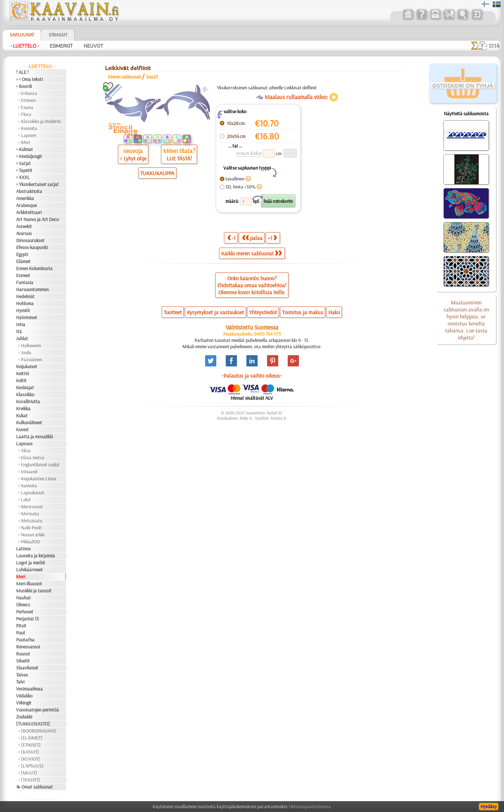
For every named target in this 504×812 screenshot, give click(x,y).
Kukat (22, 415)
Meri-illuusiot (29, 584)
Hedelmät (25, 296)
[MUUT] (29, 773)
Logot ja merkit (31, 563)
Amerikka (25, 198)
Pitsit (21, 626)
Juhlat (22, 338)
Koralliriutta (28, 401)
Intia (21, 324)
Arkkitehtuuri (29, 212)
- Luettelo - (25, 46)
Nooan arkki (33, 535)
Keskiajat (25, 387)
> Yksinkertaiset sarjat (37, 184)
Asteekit (24, 226)
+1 (272, 238)
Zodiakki (24, 717)
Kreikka (23, 408)
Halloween (31, 345)
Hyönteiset (27, 317)
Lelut (26, 500)
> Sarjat (23, 163)
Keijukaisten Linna (39, 479)
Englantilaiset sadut (40, 465)
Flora (26, 114)
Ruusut (23, 654)
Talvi (20, 682)
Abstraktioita (29, 191)
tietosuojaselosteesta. (310, 806)
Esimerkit (61, 46)
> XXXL (23, 177)
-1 (231, 238)
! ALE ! (22, 72)
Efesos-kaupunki (32, 247)
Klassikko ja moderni (41, 121)
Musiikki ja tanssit (34, 591)
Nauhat (23, 598)
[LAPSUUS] (32, 766)
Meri (26, 142)
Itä (19, 331)
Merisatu (30, 514)
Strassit (58, 35)
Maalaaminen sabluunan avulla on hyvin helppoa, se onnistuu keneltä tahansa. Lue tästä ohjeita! (466, 320)
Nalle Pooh (31, 528)
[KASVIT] (30, 752)
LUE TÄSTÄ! (179, 158)
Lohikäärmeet (29, 570)
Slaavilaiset (27, 668)
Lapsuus (24, 443)
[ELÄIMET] (32, 738)
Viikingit (24, 703)
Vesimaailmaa (29, 689)
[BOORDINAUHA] (38, 731)
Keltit (21, 380)
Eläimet (23, 261)
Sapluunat (22, 35)
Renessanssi (28, 647)
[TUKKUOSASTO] (33, 724)
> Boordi (24, 86)
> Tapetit (24, 170)
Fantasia (25, 282)
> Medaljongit (29, 156)
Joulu (26, 352)
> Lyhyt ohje (133, 158)
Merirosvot (32, 507)
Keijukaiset (27, 366)
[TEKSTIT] (30, 780)
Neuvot (93, 46)
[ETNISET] (31, 745)
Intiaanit (29, 472)
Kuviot (22, 429)
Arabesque (26, 205)
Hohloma (25, 303)
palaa (252, 238)
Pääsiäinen (31, 359)
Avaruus (24, 233)
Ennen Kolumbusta (34, 268)
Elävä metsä (33, 457)
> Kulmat (24, 149)
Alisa (26, 450)
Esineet (23, 275)
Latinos (23, 549)
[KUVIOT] (30, 759)
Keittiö (23, 373)
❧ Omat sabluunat (34, 787)
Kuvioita (29, 128)
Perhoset (25, 612)
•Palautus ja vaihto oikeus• (252, 376)
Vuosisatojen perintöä (37, 710)
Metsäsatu (32, 521)
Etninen (28, 100)
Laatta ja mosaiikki (34, 436)
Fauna (27, 107)
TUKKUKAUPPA (157, 173)
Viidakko (24, 696)
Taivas (22, 675)
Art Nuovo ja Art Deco (37, 219)
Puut (21, 633)
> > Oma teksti (29, 79)
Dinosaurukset (30, 240)
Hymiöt (23, 310)
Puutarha (25, 640)
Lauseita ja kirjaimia (36, 556)
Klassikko (25, 394)
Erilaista (29, 93)
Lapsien (29, 135)
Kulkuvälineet (29, 422)
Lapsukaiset (33, 493)
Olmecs (23, 605)
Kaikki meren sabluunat (251, 253)
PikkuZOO (30, 542)
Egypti (22, 254)
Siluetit (23, 661)
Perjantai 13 (27, 619)
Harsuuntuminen (32, 289)
